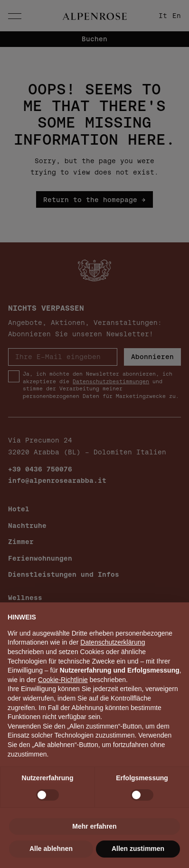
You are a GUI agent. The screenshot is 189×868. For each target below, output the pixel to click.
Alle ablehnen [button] (51, 849)
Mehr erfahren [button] (94, 826)
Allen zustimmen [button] (138, 849)
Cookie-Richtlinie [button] (63, 680)
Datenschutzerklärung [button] (113, 642)
